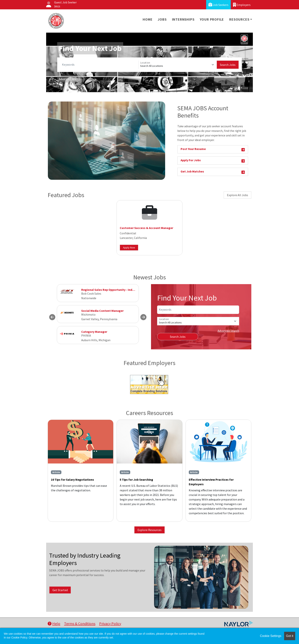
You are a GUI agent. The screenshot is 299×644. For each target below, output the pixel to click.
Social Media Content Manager (102, 311)
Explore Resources (149, 530)
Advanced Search (70, 79)
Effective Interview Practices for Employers (211, 482)
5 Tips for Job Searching (136, 480)
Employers (242, 5)
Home (147, 19)
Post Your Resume (213, 150)
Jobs (162, 19)
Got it (290, 636)
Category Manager (94, 332)
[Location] (178, 65)
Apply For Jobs (213, 161)
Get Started (60, 590)
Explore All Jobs (238, 195)
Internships (183, 19)
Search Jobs (228, 65)
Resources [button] (239, 19)
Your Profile (212, 19)
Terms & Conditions (80, 623)
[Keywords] (99, 65)
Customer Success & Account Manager (146, 228)
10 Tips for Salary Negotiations (72, 480)
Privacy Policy (110, 623)
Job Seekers (218, 5)
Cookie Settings (271, 636)
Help (54, 623)
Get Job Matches (213, 172)
